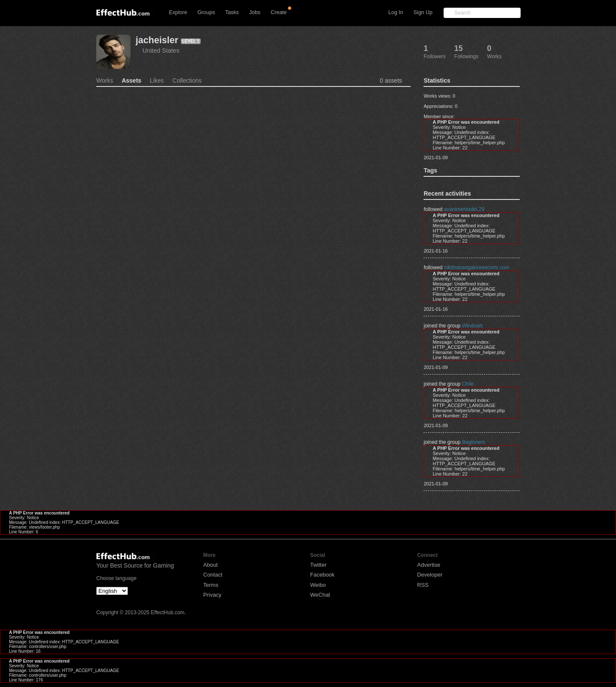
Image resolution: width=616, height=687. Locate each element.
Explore (178, 12)
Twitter (318, 565)
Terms (211, 585)
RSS (423, 585)
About (210, 565)
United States (161, 51)
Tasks (232, 12)
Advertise (429, 565)
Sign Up (423, 12)
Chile (468, 384)
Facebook (322, 575)
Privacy (212, 595)
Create (279, 12)
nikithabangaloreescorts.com (477, 268)
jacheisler (157, 40)
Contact (213, 575)
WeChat (320, 595)
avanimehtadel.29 (464, 209)
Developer (430, 575)
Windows (472, 326)
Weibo (318, 585)
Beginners (474, 442)
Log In (396, 12)
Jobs (255, 12)
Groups (206, 12)
